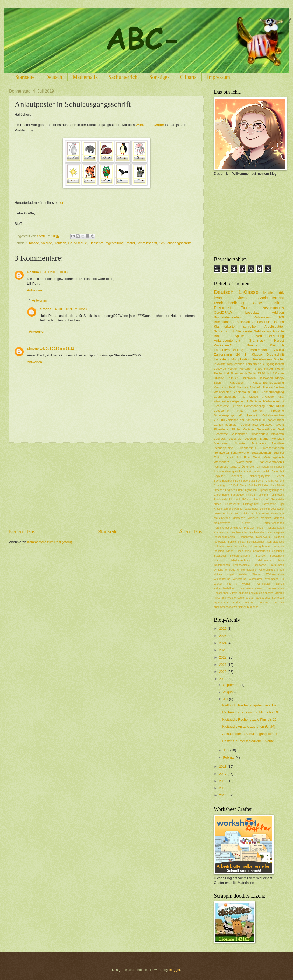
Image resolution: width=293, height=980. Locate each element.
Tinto (217, 457)
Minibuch (253, 518)
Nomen (258, 411)
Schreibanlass (275, 542)
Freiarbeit (222, 308)
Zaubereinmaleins (252, 588)
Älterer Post (191, 532)
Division (219, 378)
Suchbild (219, 560)
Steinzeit (261, 556)
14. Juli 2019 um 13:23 (70, 309)
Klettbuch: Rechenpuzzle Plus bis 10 (249, 720)
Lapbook (220, 439)
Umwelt (252, 415)
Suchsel (279, 453)
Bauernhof (278, 471)
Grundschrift (232, 504)
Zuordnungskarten (226, 397)
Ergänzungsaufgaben (271, 490)
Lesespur (251, 439)
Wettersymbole (275, 574)
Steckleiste (244, 331)
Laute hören (252, 509)
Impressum (218, 77)
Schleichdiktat (236, 542)
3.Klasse (268, 397)
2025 (223, 636)
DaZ (236, 485)
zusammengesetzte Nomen (230, 607)
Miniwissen (221, 443)
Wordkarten (256, 579)
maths (237, 602)
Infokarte (220, 364)
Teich (281, 560)
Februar (229, 757)
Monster (240, 443)
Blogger (175, 970)
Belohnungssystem (259, 476)
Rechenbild (221, 373)
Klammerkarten (225, 327)
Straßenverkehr (262, 453)
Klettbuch (277, 345)
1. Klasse (253, 355)
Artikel (239, 471)
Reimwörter (222, 453)
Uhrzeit (228, 457)
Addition (278, 313)
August (229, 692)
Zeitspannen (221, 593)
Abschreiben (222, 401)
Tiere (245, 308)
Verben (279, 387)
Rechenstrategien (224, 537)
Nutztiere (278, 443)
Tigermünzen (276, 565)
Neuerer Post (23, 532)
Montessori (259, 350)
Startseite (25, 77)
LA (242, 509)
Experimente (221, 495)
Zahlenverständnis (272, 462)
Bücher (260, 481)
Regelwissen (262, 359)
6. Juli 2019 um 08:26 (56, 272)
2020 (223, 672)
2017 (223, 774)
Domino (278, 322)
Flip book (235, 499)
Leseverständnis (272, 308)
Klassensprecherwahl (227, 509)
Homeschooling (254, 406)
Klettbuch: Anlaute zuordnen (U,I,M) (249, 727)
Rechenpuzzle (223, 448)
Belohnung (236, 476)
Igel (282, 504)
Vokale (218, 574)
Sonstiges (159, 77)
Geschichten (239, 434)
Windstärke (240, 579)
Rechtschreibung (229, 303)
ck (260, 593)
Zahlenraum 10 (256, 420)
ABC (281, 397)
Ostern (246, 523)
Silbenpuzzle (239, 373)
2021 (223, 665)
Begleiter (219, 476)
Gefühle (249, 429)
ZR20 (261, 373)
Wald (257, 457)
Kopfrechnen (236, 364)
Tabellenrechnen (240, 560)
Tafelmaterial (264, 560)
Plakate (267, 387)
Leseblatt (252, 313)
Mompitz (266, 518)
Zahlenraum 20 (227, 355)
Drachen (219, 490)
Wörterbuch (244, 462)
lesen (219, 298)
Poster (130, 243)
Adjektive (266, 425)
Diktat (281, 485)
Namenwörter (222, 523)
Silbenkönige (243, 551)
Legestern (221, 359)
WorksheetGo (224, 345)
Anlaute (46, 243)
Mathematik (85, 77)
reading (250, 602)
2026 (223, 629)
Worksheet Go (274, 579)
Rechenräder (239, 532)
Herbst (279, 341)
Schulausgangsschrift (175, 243)
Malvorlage (277, 513)
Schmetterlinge (256, 542)
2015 (223, 788)
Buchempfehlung (224, 481)
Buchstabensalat (245, 481)
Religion (279, 537)
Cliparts (188, 77)
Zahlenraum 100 (269, 317)
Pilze (260, 528)
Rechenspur (248, 448)
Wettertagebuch (273, 457)
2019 (223, 679)
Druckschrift (275, 355)
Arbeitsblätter (274, 327)
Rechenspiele (276, 532)
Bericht (280, 476)
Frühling (247, 499)
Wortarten (246, 369)
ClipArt (259, 303)
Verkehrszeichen (273, 415)
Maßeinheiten (222, 518)
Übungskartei (249, 425)
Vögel (230, 574)
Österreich (249, 467)
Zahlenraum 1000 (246, 392)
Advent (279, 425)
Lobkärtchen (247, 513)
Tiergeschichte (241, 565)
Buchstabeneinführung (231, 317)
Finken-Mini (249, 378)
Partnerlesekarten (273, 523)
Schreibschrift (147, 243)
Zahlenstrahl (276, 420)
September (232, 685)
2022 (223, 657)
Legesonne (221, 411)
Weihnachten (223, 392)
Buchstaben (223, 322)
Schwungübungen (260, 546)
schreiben (250, 327)
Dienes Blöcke (248, 485)
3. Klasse (250, 397)
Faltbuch (233, 378)
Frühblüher (254, 401)
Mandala (242, 387)
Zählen (218, 425)
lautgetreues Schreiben (270, 598)
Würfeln (247, 584)
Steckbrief (220, 556)
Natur (241, 411)
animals (243, 593)
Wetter (233, 369)
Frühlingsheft (262, 499)
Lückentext (263, 513)
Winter (279, 359)
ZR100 (279, 350)
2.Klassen (263, 467)
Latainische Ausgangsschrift (265, 364)
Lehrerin (265, 509)
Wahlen (243, 574)
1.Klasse (33, 243)
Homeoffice (269, 504)
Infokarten (277, 434)
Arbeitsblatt (242, 322)
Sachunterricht (124, 77)
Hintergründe (251, 504)
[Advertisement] (106, 486)
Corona (280, 481)
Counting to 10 (223, 485)
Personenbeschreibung (228, 528)
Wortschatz (221, 462)
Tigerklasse (259, 565)
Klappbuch (237, 383)
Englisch (230, 490)
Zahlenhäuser (235, 420)
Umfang (219, 570)
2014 (223, 795)
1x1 (269, 373)
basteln (253, 593)
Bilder (279, 303)
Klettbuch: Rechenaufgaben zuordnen (250, 705)
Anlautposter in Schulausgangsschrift (250, 734)
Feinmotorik (277, 495)
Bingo (218, 336)
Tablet (252, 373)
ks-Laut (250, 598)
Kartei (270, 406)
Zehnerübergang (273, 392)
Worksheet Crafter (150, 125)
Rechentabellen (274, 448)
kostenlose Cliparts (227, 467)
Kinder (268, 369)
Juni (226, 750)
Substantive (277, 556)
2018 (223, 766)
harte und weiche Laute (229, 598)
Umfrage (230, 570)
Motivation (259, 443)
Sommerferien (261, 551)
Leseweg (220, 369)
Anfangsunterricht (227, 341)
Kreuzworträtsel (224, 387)
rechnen (264, 602)
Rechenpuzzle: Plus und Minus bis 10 (250, 712)
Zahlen (280, 584)
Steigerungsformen (241, 556)
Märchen (279, 518)
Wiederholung (222, 579)
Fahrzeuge (237, 495)
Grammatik (257, 341)
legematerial (221, 602)
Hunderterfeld (259, 434)
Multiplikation (241, 359)
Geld (281, 429)
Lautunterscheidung (229, 350)
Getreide (236, 406)
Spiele (239, 336)
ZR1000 (219, 420)
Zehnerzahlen (276, 588)
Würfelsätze (263, 584)
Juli (226, 699)
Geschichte (221, 406)
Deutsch (54, 77)
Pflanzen (249, 528)
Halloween (266, 378)
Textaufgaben (222, 565)
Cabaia (270, 481)
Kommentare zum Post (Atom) (49, 542)
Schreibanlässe (223, 546)
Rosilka (33, 272)
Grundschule (77, 243)
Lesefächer (277, 509)
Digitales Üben (267, 485)
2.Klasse (241, 298)
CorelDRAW (223, 313)
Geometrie (221, 434)
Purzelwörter (221, 532)
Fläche (236, 429)
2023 (223, 650)
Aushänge (250, 471)
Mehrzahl (278, 439)
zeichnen (279, 602)
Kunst (280, 406)
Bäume (252, 345)
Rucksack (220, 542)
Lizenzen (232, 513)
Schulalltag (241, 546)
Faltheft (250, 495)
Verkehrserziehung (270, 336)
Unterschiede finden (272, 570)
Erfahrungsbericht (247, 490)
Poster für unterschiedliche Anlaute (248, 741)
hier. (61, 203)
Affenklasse (277, 467)
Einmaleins (221, 429)
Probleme (277, 411)
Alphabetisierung (224, 471)
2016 (223, 781)
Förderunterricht (273, 401)
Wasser (257, 574)
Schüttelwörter (240, 453)
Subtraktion (262, 331)
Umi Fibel (243, 457)
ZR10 (258, 369)
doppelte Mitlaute (273, 593)
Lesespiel (220, 513)
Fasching (262, 495)
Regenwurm (263, 537)
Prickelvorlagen (275, 528)
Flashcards (220, 499)
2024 (223, 643)
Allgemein (239, 401)
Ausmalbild (264, 471)
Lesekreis (235, 439)
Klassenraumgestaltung (106, 243)
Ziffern (234, 593)
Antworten (34, 290)
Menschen (239, 518)
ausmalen (232, 425)
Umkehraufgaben (247, 570)
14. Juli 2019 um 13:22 (57, 349)
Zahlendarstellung (225, 588)
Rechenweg (246, 537)
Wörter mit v (225, 584)
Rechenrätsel (257, 532)
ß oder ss (253, 607)
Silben (230, 551)
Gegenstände (266, 429)
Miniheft (256, 387)
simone (46, 309)
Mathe (264, 439)
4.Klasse (278, 373)
